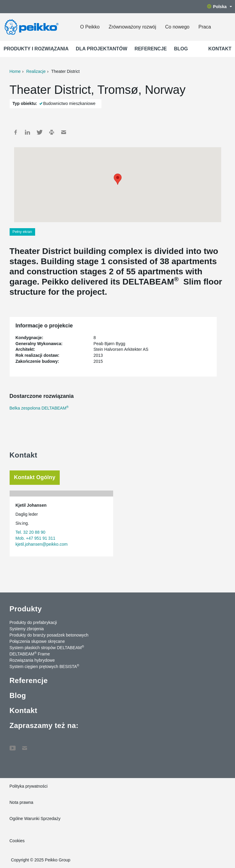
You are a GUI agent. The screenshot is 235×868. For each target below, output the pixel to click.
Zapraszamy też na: (44, 725)
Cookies (17, 841)
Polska (220, 7)
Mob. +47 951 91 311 (36, 538)
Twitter (40, 132)
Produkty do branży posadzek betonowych (49, 635)
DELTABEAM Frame (30, 654)
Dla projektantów (102, 49)
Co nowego (177, 27)
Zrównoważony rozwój (132, 27)
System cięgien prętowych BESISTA (44, 666)
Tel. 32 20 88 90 (31, 532)
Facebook (16, 132)
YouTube (13, 745)
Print (52, 132)
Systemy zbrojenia (27, 629)
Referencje (151, 49)
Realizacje (36, 71)
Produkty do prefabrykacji (33, 622)
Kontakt (220, 49)
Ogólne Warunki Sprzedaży (35, 819)
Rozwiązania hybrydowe (32, 660)
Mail (64, 132)
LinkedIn (28, 132)
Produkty (26, 609)
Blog (181, 49)
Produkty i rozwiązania (36, 49)
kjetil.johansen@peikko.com (42, 544)
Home (15, 71)
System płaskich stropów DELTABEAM (47, 647)
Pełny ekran (22, 232)
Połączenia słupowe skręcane (37, 641)
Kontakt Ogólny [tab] (35, 477)
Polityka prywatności (29, 786)
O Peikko (90, 27)
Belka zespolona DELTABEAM (39, 408)
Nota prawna (21, 802)
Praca (205, 27)
